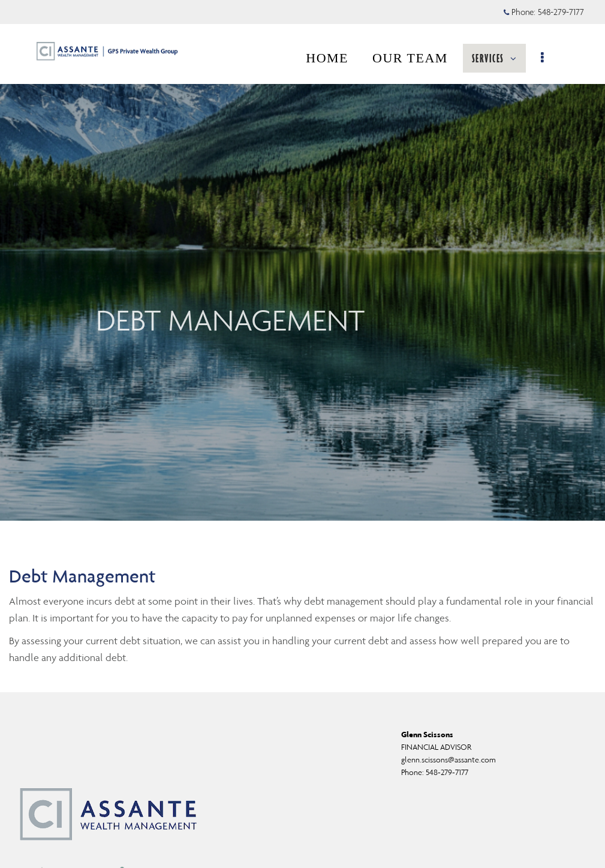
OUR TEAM (416, 58)
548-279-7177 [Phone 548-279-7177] (561, 12)
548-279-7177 (447, 772)
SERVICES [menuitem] (501, 58)
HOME (333, 58)
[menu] (550, 58)
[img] (302, 260)
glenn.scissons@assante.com (449, 760)
